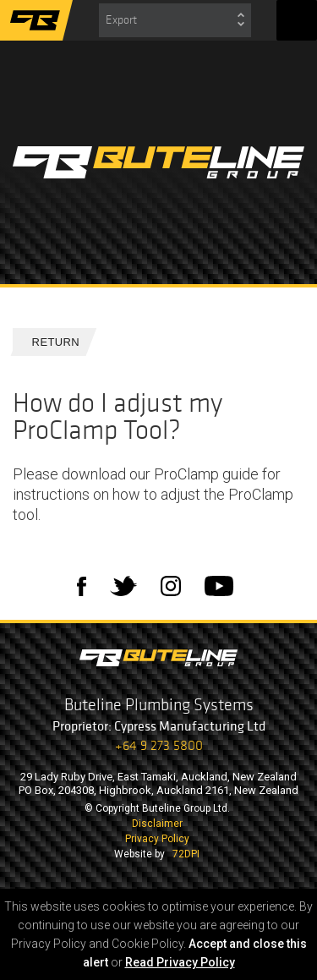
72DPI (186, 854)
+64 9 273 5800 (159, 745)
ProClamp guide (206, 474)
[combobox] (175, 20)
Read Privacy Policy (180, 962)
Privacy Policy (157, 839)
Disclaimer (157, 824)
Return (49, 342)
